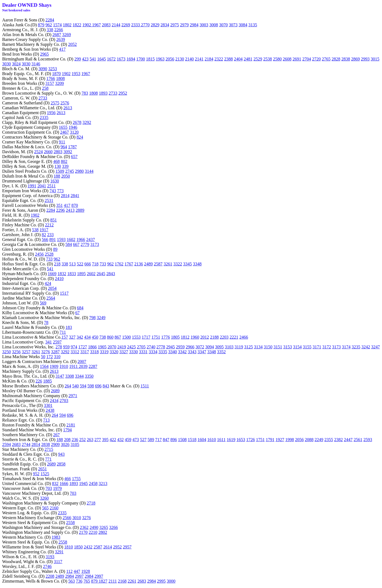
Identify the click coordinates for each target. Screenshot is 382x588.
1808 (61, 78)
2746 (47, 566)
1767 (129, 264)
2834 (165, 25)
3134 (258, 347)
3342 (182, 352)
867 (118, 337)
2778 (161, 347)
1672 (111, 59)
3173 (95, 244)
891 (53, 240)
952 (36, 474)
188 (57, 176)
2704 (307, 59)
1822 (77, 25)
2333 (136, 25)
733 (49, 259)
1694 (131, 59)
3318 (94, 352)
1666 (64, 483)
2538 (268, 59)
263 (90, 440)
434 (87, 337)
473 (136, 440)
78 (46, 322)
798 (93, 318)
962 (49, 25)
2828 (336, 59)
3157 (50, 83)
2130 (180, 59)
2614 (108, 547)
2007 (82, 362)
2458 (93, 483)
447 (77, 571)
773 (60, 191)
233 (50, 235)
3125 (249, 347)
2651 (42, 469)
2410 (59, 279)
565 (45, 508)
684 (80, 308)
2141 (199, 59)
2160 (54, 508)
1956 (51, 113)
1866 (93, 347)
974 (74, 347)
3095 (219, 347)
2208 (50, 576)
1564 (44, 366)
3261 (168, 264)
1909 (54, 366)
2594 (7, 444)
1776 (165, 337)
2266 (59, 30)
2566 (67, 518)
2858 (61, 464)
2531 (49, 200)
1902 (87, 25)
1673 (121, 59)
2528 (49, 254)
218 (57, 264)
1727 (83, 347)
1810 (69, 547)
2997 (79, 576)
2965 (44, 54)
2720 (316, 59)
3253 (53, 69)
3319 (104, 352)
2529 (258, 59)
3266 (113, 527)
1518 (192, 440)
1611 (221, 440)
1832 (62, 274)
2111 (113, 581)
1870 (56, 74)
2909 (55, 444)
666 (88, 264)
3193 (50, 557)
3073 (233, 25)
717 (158, 440)
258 (45, 88)
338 (50, 30)
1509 (60, 171)
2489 (148, 264)
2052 (72, 44)
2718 (91, 503)
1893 (103, 93)
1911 (74, 366)
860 (110, 337)
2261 (132, 581)
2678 (77, 122)
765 (87, 581)
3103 (229, 347)
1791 (270, 440)
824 (80, 137)
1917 (44, 230)
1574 (58, 25)
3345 (187, 264)
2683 (16, 444)
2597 (57, 342)
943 (61, 454)
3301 (48, 405)
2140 (189, 59)
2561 (358, 440)
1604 (202, 440)
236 (75, 440)
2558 (71, 523)
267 (56, 435)
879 (41, 25)
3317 (85, 352)
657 (74, 157)
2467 (65, 132)
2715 (49, 449)
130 (58, 166)
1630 (55, 181)
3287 (55, 352)
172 (50, 357)
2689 (55, 391)
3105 (75, 444)
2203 (224, 337)
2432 (88, 547)
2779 (85, 244)
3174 (346, 347)
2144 (116, 25)
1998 (289, 440)
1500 (126, 337)
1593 (61, 240)
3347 (202, 352)
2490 (94, 527)
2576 (65, 103)
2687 (57, 35)
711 (63, 332)
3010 (77, 518)
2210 (93, 532)
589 (151, 440)
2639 (61, 39)
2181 (71, 425)
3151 (278, 347)
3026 (65, 444)
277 (98, 440)
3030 (7, 64)
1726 (250, 440)
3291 (59, 552)
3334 (153, 352)
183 (69, 327)
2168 (122, 581)
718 (95, 264)
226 (39, 381)
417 (62, 49)
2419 (122, 347)
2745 (69, 171)
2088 (309, 440)
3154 (297, 347)
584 (69, 244)
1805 (175, 337)
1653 (241, 440)
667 (76, 244)
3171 (317, 347)
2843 (111, 274)
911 (62, 142)
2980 (79, 171)
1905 (102, 347)
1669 (52, 274)
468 (56, 161)
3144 (89, 171)
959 (66, 347)
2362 (84, 527)
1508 (182, 440)
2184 (209, 59)
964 (64, 147)
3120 (74, 132)
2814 (65, 196)
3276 (46, 352)
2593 (368, 440)
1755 (76, 479)
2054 (52, 288)
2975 (175, 25)
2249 (319, 440)
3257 (26, 352)
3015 (375, 59)
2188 (214, 337)
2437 (91, 240)
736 (79, 581)
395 (105, 440)
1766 (51, 78)
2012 (205, 337)
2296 (61, 210)
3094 (210, 347)
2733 (113, 93)
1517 (64, 293)
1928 (86, 571)
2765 (326, 59)
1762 (119, 264)
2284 (50, 20)
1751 (156, 337)
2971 (73, 396)
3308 (70, 376)
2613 (68, 108)
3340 (173, 352)
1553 (136, 337)
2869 (355, 59)
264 (68, 386)
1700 (141, 59)
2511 (51, 186)
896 (174, 440)
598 (91, 386)
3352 (221, 352)
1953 (76, 74)
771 (48, 459)
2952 (123, 93)
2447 (348, 440)
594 (83, 386)
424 (48, 283)
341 (49, 342)
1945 (84, 483)
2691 (297, 59)
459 (128, 440)
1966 (81, 240)
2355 (329, 440)
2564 (51, 298)
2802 (103, 532)
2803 (58, 152)
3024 (16, 64)
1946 (73, 127)
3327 (124, 352)
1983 (56, 537)
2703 (64, 401)
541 (93, 59)
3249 (101, 318)
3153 (288, 347)
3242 (366, 347)
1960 (195, 337)
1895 (81, 274)
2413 (70, 210)
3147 (60, 376)
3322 (178, 264)
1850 (78, 547)
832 (55, 483)
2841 (75, 196)
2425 (132, 347)
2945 (171, 347)
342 (80, 337)
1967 (97, 25)
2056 (170, 59)
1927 (280, 440)
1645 (101, 59)
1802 (67, 25)
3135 (253, 25)
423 (85, 59)
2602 (91, 274)
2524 (39, 152)
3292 (87, 122)
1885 (47, 381)
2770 (145, 25)
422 (113, 440)
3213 (103, 483)
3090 (43, 69)
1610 (212, 440)
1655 (63, 127)
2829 (155, 25)
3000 (171, 581)
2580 (277, 59)
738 (103, 337)
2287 (93, 366)
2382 (338, 440)
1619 (231, 440)
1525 (45, 474)
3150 (268, 347)
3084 (243, 25)
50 (43, 357)
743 (53, 191)
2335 (44, 118)
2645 (101, 274)
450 (95, 337)
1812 (185, 337)
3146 (36, 64)
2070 (112, 347)
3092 (68, 152)
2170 (83, 532)
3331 (143, 352)
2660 (48, 152)
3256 (16, 352)
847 (166, 440)
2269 (126, 25)
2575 (55, 103)
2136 (139, 264)
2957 (127, 547)
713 (46, 420)
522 (80, 264)
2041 (42, 186)
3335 (163, 352)
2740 (151, 347)
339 (65, 166)
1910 (64, 366)
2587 (158, 264)
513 (72, 264)
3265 (104, 527)
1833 (72, 274)
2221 (234, 337)
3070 (224, 25)
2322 (219, 59)
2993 (365, 59)
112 (69, 571)
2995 (161, 581)
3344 (79, 376)
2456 (39, 254)
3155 (307, 347)
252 (82, 440)
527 (143, 440)
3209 (59, 83)
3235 (356, 347)
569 (43, 303)
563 (72, 581)
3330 (133, 352)
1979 (58, 488)
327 (72, 337)
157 (65, 337)
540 (75, 386)
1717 (146, 337)
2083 (106, 25)
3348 (197, 264)
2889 (80, 210)
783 (85, 93)
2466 (244, 337)
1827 (103, 581)
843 (106, 386)
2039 (83, 366)
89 (55, 249)
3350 (89, 376)
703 (49, 488)
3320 (114, 352)
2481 (248, 59)
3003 (204, 25)
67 (77, 313)
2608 (287, 59)
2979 (184, 25)
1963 (160, 59)
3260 (44, 498)
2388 (228, 59)
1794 (68, 430)
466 (68, 479)
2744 (26, 444)
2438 (50, 410)
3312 (75, 352)
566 (45, 240)
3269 (66, 35)
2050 (66, 176)
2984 (194, 25)
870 (75, 205)
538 (35, 230)
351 (59, 205)
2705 (141, 347)
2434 (54, 401)
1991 (32, 186)
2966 (190, 347)
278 (59, 347)
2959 (180, 347)
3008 (214, 25)
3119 (239, 347)
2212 (49, 225)
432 (120, 440)
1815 (150, 59)
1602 (71, 240)
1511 (145, 386)
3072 (200, 347)
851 (53, 220)
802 (64, 161)
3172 (327, 347)
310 (57, 357)
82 (44, 235)
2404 (238, 59)
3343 (192, 352)
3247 (375, 347)
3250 (7, 352)
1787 (72, 147)
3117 (58, 562)
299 (78, 59)
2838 (346, 59)
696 (98, 386)
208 (67, 440)
